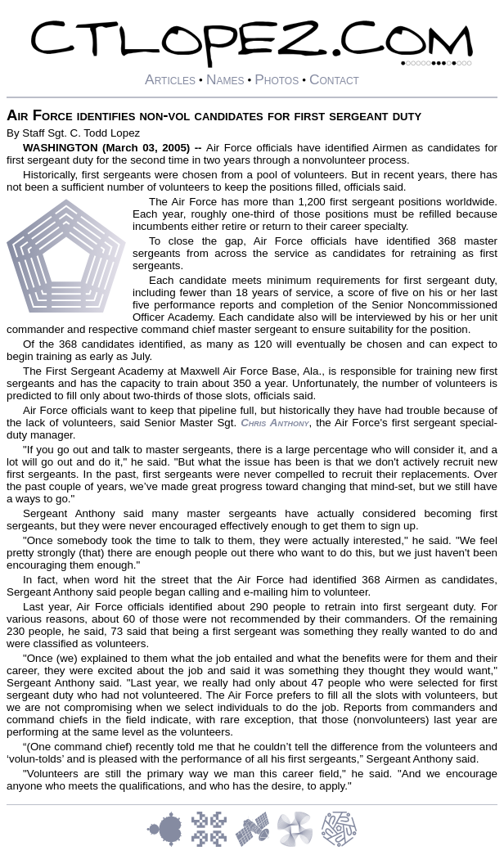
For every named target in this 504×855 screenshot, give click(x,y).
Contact (334, 79)
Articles (170, 79)
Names (225, 79)
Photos (277, 79)
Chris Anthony (274, 423)
